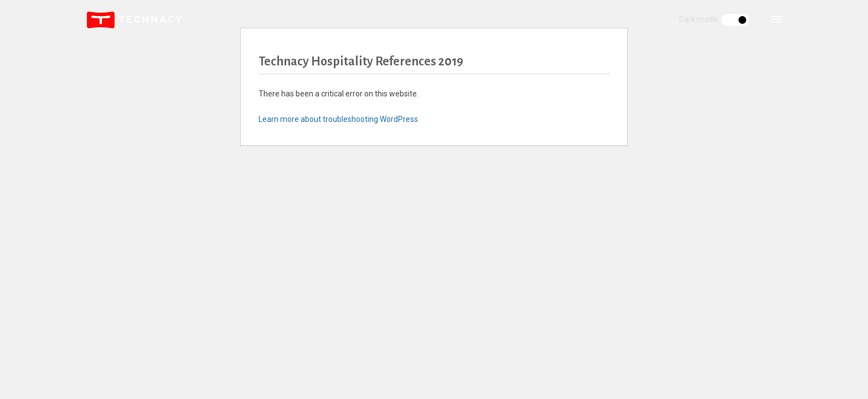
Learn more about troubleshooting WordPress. (339, 119)
